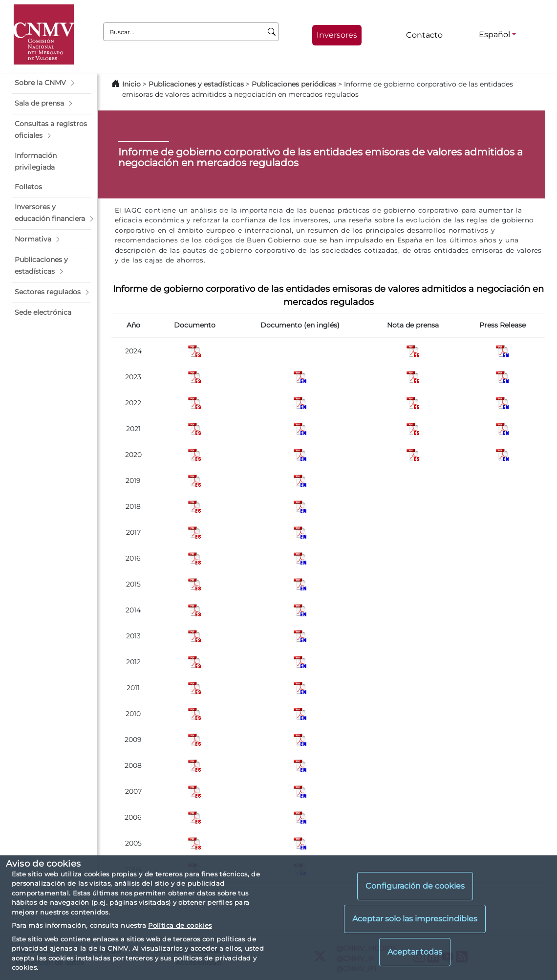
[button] (51, 83)
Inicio (131, 84)
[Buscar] (272, 32)
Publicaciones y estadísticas (196, 84)
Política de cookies (180, 925)
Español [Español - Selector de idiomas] (494, 34)
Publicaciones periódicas (294, 84)
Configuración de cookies (415, 886)
